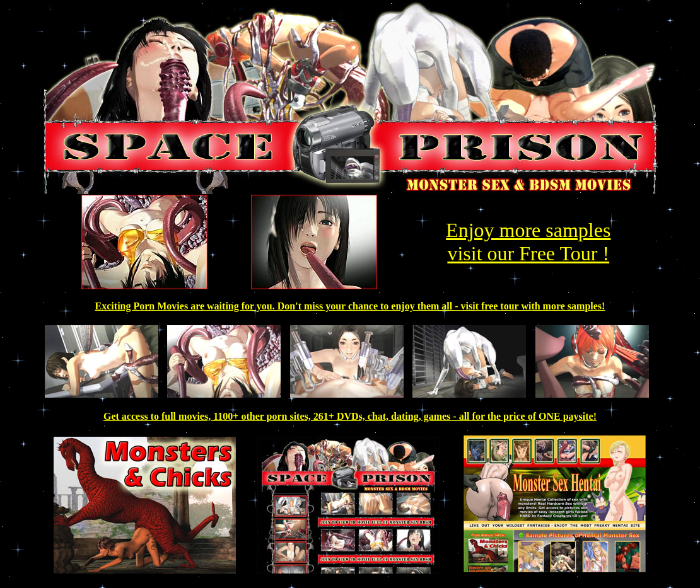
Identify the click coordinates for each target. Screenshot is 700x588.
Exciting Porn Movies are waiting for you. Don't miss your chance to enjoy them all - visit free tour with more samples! (350, 306)
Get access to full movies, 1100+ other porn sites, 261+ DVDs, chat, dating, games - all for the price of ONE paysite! (350, 416)
